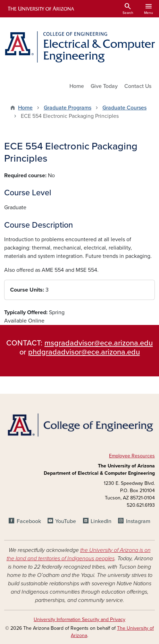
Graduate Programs (68, 108)
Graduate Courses (124, 108)
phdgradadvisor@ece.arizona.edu (84, 352)
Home (77, 86)
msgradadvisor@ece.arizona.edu (99, 343)
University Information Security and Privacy (79, 619)
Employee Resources (132, 456)
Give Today (104, 86)
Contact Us (138, 86)
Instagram (138, 521)
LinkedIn (101, 521)
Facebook (29, 521)
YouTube (66, 521)
